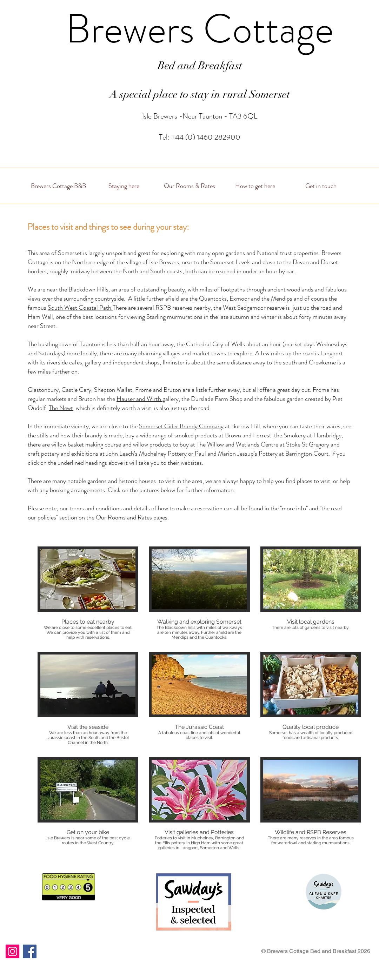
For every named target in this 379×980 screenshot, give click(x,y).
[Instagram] (12, 951)
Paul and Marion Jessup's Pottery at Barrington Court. (262, 454)
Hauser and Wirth (139, 399)
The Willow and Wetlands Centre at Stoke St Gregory (263, 444)
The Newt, (62, 408)
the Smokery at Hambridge (308, 435)
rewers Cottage (212, 29)
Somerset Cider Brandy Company (181, 426)
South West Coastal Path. (80, 308)
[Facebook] (30, 951)
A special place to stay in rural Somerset (200, 94)
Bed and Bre (186, 66)
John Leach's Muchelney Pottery (146, 454)
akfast (228, 66)
